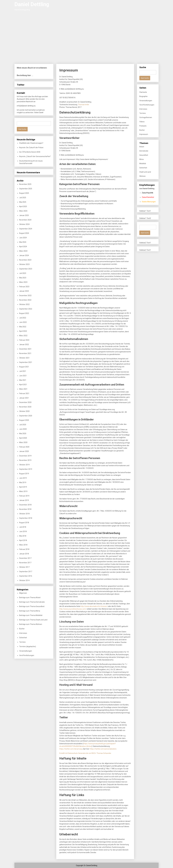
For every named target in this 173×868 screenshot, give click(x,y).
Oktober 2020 (24, 411)
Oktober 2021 (24, 358)
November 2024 (25, 220)
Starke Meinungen (149, 202)
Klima (141, 159)
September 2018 (26, 518)
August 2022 (24, 313)
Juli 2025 (23, 198)
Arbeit (142, 147)
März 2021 (23, 389)
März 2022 (23, 336)
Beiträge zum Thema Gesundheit (32, 606)
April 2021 (23, 385)
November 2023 (25, 260)
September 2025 (26, 189)
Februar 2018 (24, 549)
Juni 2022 (23, 322)
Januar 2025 (24, 215)
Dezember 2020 (25, 402)
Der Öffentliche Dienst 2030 (30, 152)
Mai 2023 (23, 278)
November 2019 (25, 460)
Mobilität (143, 164)
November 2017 (25, 563)
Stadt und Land (145, 172)
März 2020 (23, 442)
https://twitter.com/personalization (103, 749)
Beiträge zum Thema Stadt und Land (33, 620)
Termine (22, 642)
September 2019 (26, 469)
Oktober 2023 (24, 264)
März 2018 (23, 545)
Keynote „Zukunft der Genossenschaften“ (35, 156)
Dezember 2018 (25, 505)
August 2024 (24, 233)
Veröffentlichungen (27, 655)
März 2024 (23, 251)
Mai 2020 (23, 434)
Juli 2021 (23, 371)
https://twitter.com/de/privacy (71, 749)
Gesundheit (144, 155)
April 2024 (23, 247)
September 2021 (26, 362)
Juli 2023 (23, 273)
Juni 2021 (23, 376)
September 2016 (26, 576)
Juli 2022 (23, 318)
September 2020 (26, 416)
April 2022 (23, 331)
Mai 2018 (23, 536)
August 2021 (24, 367)
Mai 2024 (23, 242)
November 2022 (25, 300)
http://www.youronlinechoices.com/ (73, 609)
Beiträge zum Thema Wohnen (31, 624)
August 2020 (24, 420)
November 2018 (25, 509)
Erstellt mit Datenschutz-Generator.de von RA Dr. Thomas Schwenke (85, 753)
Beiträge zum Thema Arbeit (30, 598)
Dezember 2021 (25, 349)
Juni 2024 (23, 238)
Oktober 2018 (24, 514)
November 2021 (25, 353)
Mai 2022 (23, 327)
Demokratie (144, 151)
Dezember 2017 (25, 558)
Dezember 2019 (25, 456)
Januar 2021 (24, 398)
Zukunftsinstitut (148, 197)
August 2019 (24, 474)
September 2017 (26, 572)
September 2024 (26, 229)
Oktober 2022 (24, 304)
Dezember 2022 (25, 296)
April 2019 (23, 487)
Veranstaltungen (26, 651)
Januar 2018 (24, 554)
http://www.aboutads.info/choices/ (94, 606)
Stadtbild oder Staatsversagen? (31, 143)
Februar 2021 (24, 393)
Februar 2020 (24, 447)
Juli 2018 (23, 527)
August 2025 (24, 193)
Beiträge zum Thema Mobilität (31, 615)
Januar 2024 (24, 255)
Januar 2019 (24, 500)
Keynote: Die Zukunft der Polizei (31, 148)
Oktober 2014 (24, 580)
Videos (142, 122)
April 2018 (23, 540)
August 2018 (24, 523)
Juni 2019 (23, 478)
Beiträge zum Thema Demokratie (32, 602)
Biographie (143, 96)
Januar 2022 (24, 344)
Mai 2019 (23, 482)
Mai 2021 (23, 380)
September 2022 (26, 309)
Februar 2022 (24, 340)
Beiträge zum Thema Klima (30, 611)
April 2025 (23, 206)
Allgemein (23, 593)
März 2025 (23, 211)
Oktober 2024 (24, 224)
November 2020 (25, 407)
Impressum (144, 134)
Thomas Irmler (84, 105)
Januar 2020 (24, 451)
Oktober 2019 (24, 465)
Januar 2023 (24, 291)
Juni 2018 (23, 531)
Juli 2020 (23, 425)
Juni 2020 (23, 429)
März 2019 (23, 491)
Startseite (143, 92)
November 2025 (25, 184)
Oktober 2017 (24, 567)
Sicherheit (23, 638)
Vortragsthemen (146, 117)
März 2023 (23, 282)
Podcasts (143, 126)
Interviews (23, 633)
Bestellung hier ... (25, 75)
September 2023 (26, 269)
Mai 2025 (23, 202)
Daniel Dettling (32, 4)
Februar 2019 (24, 496)
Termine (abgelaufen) (28, 646)
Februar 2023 (24, 287)
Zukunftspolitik (147, 193)
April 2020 (23, 438)
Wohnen (142, 176)
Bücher (22, 629)
